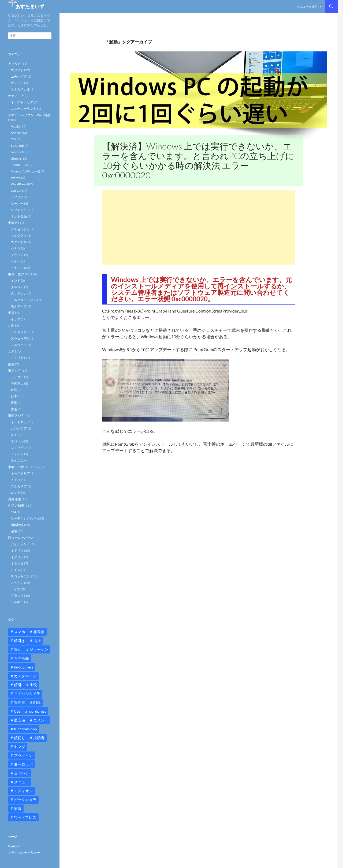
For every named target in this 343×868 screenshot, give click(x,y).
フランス (17, 595)
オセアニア (16, 96)
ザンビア (17, 83)
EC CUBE (17, 146)
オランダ (17, 563)
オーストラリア (22, 102)
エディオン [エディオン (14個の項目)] (23, 791)
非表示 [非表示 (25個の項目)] (39, 632)
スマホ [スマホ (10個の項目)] (20, 632)
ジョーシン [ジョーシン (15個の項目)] (39, 649)
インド (16, 281)
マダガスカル (20, 89)
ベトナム (17, 454)
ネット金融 (19, 216)
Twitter (16, 178)
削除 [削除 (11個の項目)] (37, 702)
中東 (11, 313)
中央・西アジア (19, 274)
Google (16, 158)
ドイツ (16, 589)
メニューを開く (307, 6)
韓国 (14, 403)
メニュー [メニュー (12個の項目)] (21, 782)
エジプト (17, 70)
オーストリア (20, 473)
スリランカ (19, 293)
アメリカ (17, 358)
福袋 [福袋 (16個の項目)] (37, 640)
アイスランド (20, 332)
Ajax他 (15, 126)
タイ (14, 435)
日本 (14, 396)
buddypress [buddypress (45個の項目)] (24, 667)
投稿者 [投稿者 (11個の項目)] (39, 738)
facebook (17, 152)
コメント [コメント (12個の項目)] (41, 720)
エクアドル (19, 242)
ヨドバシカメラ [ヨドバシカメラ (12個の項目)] (27, 694)
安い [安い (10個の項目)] (18, 649)
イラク (16, 319)
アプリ (16, 197)
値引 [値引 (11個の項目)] (18, 685)
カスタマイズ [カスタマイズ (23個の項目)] (25, 676)
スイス (16, 570)
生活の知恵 (16, 506)
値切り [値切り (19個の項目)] (20, 738)
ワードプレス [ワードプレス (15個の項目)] (25, 817)
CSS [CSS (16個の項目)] (17, 711)
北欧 (11, 326)
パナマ (16, 248)
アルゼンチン (20, 229)
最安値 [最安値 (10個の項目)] (20, 720)
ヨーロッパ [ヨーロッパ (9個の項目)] (23, 764)
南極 (11, 364)
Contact (14, 846)
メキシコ (17, 268)
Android (17, 133)
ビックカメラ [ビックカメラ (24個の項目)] (25, 800)
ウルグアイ (19, 236)
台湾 (14, 390)
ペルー (16, 261)
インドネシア (20, 422)
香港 (14, 409)
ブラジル (17, 255)
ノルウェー (19, 345)
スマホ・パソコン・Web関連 (29, 115)
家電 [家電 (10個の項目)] (18, 808)
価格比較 (17, 525)
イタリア (17, 557)
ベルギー (17, 602)
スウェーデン (20, 338)
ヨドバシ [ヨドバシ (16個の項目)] (21, 773)
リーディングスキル (25, 518)
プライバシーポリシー (24, 853)
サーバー (17, 203)
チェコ (16, 480)
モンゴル (17, 377)
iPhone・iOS (20, 165)
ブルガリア (19, 486)
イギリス (17, 551)
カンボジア (19, 428)
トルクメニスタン (24, 300)
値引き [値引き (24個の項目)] (20, 640)
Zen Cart (17, 191)
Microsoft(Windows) (25, 171)
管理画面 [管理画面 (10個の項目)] (21, 658)
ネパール (17, 441)
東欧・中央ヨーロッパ (24, 467)
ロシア (16, 493)
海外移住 (14, 499)
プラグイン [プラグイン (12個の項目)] (23, 755)
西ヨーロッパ (18, 538)
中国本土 (17, 383)
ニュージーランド (24, 109)
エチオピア (19, 76)
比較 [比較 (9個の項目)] (33, 685)
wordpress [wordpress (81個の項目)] (37, 711)
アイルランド (20, 544)
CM (13, 512)
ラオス (16, 461)
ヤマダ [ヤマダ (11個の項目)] (20, 747)
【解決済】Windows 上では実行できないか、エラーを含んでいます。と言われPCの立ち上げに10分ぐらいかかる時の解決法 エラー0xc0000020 (198, 161)
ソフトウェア (20, 210)
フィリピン (19, 448)
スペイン (17, 583)
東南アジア (16, 416)
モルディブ (19, 306)
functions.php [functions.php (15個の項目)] (25, 729)
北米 (11, 351)
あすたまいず (30, 6)
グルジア (17, 287)
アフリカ (14, 64)
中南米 (13, 223)
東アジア (14, 371)
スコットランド (22, 576)
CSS (13, 139)
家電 (14, 531)
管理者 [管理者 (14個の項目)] (20, 702)
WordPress (19, 184)
